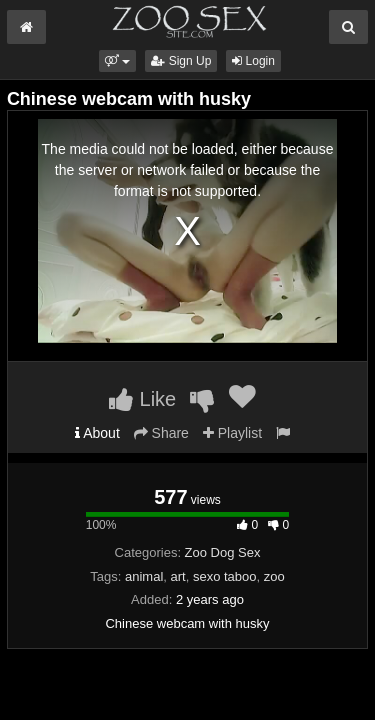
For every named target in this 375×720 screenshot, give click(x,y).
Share (161, 433)
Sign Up (181, 61)
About (97, 433)
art (178, 576)
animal (144, 576)
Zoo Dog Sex (223, 552)
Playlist (232, 433)
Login (253, 61)
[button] (117, 61)
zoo (274, 576)
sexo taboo (225, 576)
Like (142, 399)
